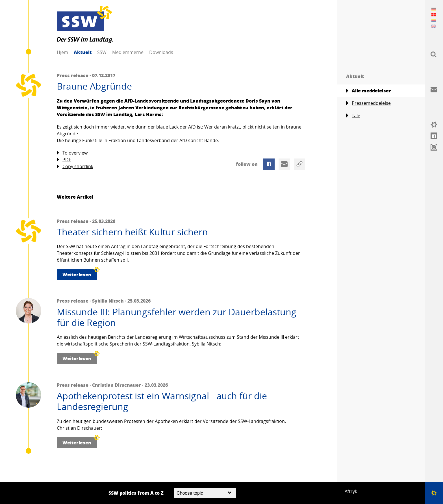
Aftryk (351, 491)
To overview (72, 153)
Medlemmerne (128, 52)
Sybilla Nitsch (108, 301)
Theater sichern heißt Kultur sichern (132, 232)
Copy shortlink (75, 167)
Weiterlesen (80, 273)
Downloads (161, 52)
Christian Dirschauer (117, 385)
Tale (353, 116)
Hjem (62, 52)
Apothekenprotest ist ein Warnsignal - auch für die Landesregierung (162, 401)
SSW (102, 52)
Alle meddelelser (369, 91)
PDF (64, 160)
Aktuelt (83, 52)
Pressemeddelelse (368, 103)
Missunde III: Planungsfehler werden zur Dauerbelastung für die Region (177, 317)
